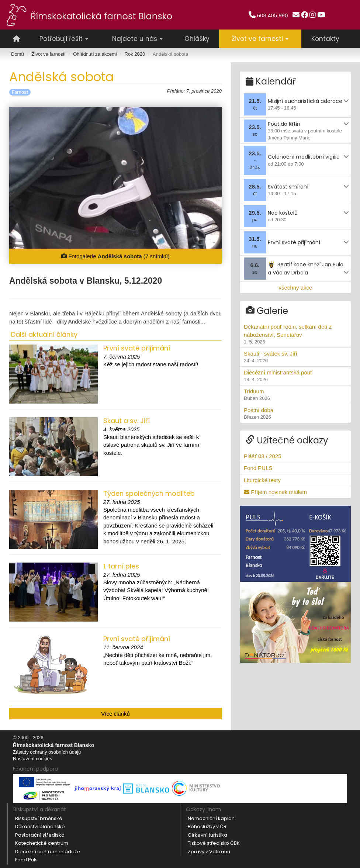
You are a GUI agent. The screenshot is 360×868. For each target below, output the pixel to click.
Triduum (295, 393)
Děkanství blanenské (40, 826)
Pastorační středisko (40, 835)
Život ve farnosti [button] (260, 39)
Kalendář (271, 80)
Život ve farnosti (49, 54)
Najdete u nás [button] (137, 39)
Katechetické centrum (42, 843)
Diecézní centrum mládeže (48, 852)
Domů (18, 54)
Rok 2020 (135, 54)
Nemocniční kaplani (212, 818)
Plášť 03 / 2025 (263, 455)
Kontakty (325, 39)
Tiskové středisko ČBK (214, 843)
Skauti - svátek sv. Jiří (295, 356)
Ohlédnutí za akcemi (95, 54)
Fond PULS (258, 466)
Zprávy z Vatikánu (209, 852)
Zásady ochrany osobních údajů (47, 752)
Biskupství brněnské (39, 818)
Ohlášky (197, 39)
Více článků (115, 714)
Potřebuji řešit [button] (64, 39)
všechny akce (296, 286)
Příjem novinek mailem (275, 490)
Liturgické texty (262, 478)
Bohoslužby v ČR (207, 826)
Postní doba (295, 412)
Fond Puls (26, 860)
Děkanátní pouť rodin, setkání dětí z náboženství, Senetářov (295, 333)
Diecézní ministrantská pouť (295, 374)
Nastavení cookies (32, 759)
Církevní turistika (207, 835)
